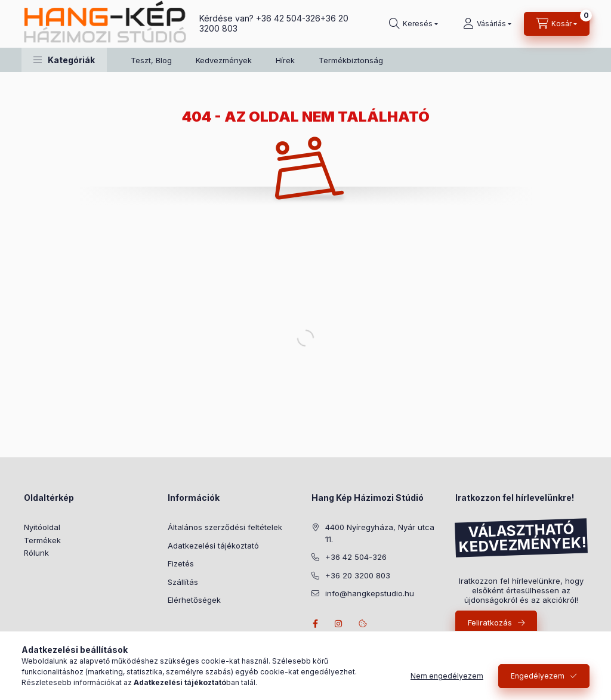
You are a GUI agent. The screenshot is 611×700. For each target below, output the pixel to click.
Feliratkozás (490, 622)
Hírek (285, 60)
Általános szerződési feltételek (225, 527)
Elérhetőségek (194, 600)
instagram (339, 624)
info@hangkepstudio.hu (370, 593)
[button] (64, 60)
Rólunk (36, 553)
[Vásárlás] (487, 24)
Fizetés (181, 563)
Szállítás (183, 582)
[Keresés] (413, 24)
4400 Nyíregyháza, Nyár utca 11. (380, 533)
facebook (315, 624)
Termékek (42, 540)
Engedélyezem (538, 676)
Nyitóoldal (42, 527)
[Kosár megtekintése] (557, 24)
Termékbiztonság (351, 60)
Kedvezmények (224, 60)
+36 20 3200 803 (358, 575)
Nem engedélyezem (447, 676)
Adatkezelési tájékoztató (213, 546)
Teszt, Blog (151, 60)
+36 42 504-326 (288, 18)
